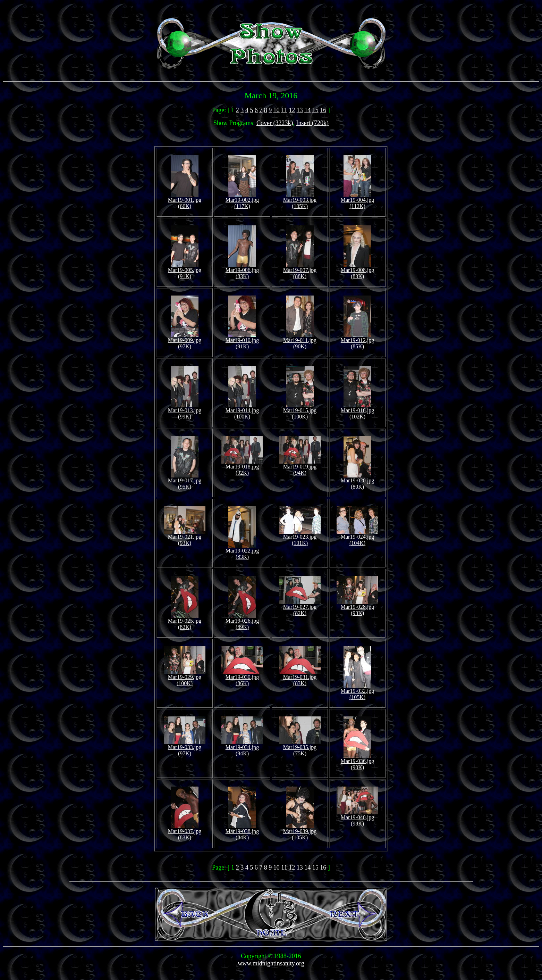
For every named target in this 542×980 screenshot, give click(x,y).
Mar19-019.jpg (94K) (300, 467)
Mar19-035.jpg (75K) (300, 748)
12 (292, 110)
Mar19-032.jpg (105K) (357, 692)
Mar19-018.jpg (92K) (242, 467)
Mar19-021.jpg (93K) (185, 537)
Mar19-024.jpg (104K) (357, 537)
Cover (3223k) (275, 123)
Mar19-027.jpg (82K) (300, 608)
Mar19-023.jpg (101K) (300, 537)
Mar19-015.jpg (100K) (300, 411)
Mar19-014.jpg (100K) (242, 411)
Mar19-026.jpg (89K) (242, 621)
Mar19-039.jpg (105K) (300, 832)
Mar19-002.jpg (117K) (242, 201)
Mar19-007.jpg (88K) (300, 271)
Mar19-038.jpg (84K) (242, 832)
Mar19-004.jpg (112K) (357, 201)
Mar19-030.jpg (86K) (242, 678)
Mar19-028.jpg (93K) (357, 608)
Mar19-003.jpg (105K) (300, 201)
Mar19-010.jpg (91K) (242, 341)
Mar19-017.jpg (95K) (185, 481)
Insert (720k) (312, 123)
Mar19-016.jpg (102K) (357, 411)
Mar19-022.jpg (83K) (242, 551)
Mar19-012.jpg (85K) (357, 341)
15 (315, 110)
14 (307, 110)
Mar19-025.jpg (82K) (185, 621)
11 (284, 110)
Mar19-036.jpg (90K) (357, 762)
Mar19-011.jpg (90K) (300, 341)
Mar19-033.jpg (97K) (185, 748)
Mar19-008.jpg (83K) (357, 271)
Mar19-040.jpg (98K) (357, 818)
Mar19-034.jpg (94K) (242, 748)
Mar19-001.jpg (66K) (185, 201)
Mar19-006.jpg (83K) (242, 271)
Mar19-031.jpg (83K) (300, 678)
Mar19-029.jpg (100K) (185, 678)
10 (277, 110)
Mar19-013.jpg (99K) (185, 411)
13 (300, 110)
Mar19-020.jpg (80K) (357, 481)
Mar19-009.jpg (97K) (185, 341)
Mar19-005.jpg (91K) (185, 271)
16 (323, 110)
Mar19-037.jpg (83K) (185, 832)
